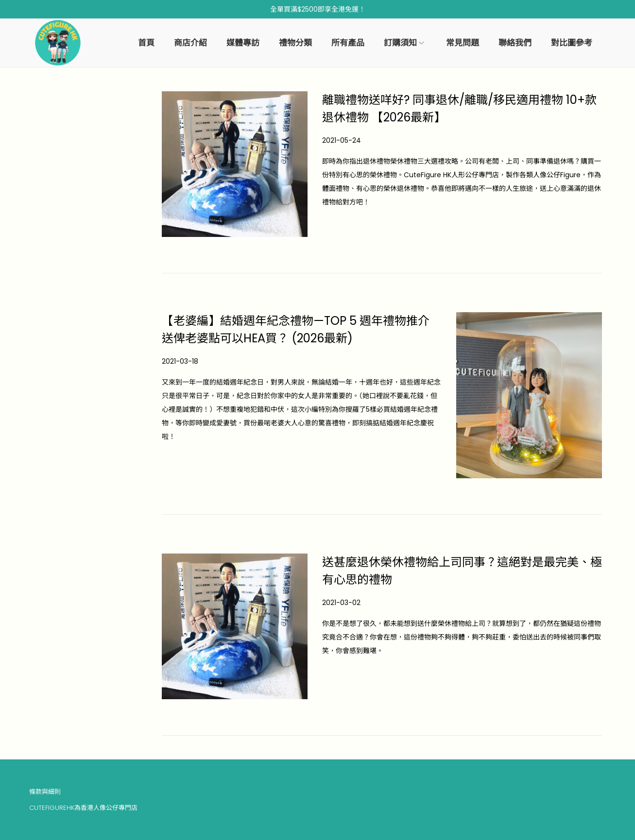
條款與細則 (45, 792)
